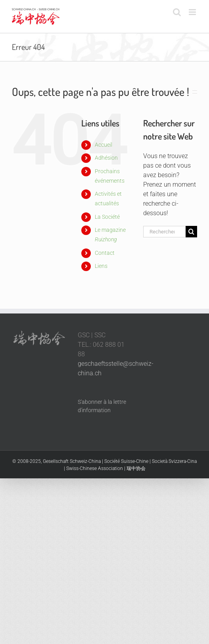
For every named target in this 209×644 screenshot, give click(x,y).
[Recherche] (191, 232)
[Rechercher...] (164, 232)
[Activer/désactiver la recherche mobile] (177, 12)
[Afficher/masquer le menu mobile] (193, 12)
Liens (101, 266)
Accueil (104, 145)
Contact (105, 253)
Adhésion (106, 158)
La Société (107, 217)
